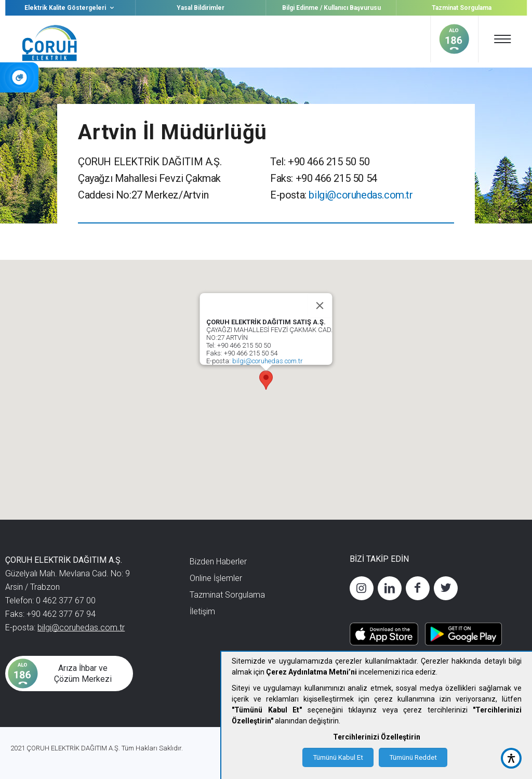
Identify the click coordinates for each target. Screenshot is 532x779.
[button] (266, 380)
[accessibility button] (511, 758)
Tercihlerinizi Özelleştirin (377, 737)
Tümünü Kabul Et (338, 757)
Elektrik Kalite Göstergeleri (70, 8)
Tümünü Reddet (413, 757)
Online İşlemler (216, 578)
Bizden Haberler (218, 562)
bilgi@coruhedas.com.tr (361, 195)
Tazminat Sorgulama (462, 8)
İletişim (202, 611)
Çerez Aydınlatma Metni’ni (311, 672)
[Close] (320, 306)
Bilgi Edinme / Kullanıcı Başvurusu (331, 8)
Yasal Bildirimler (201, 8)
